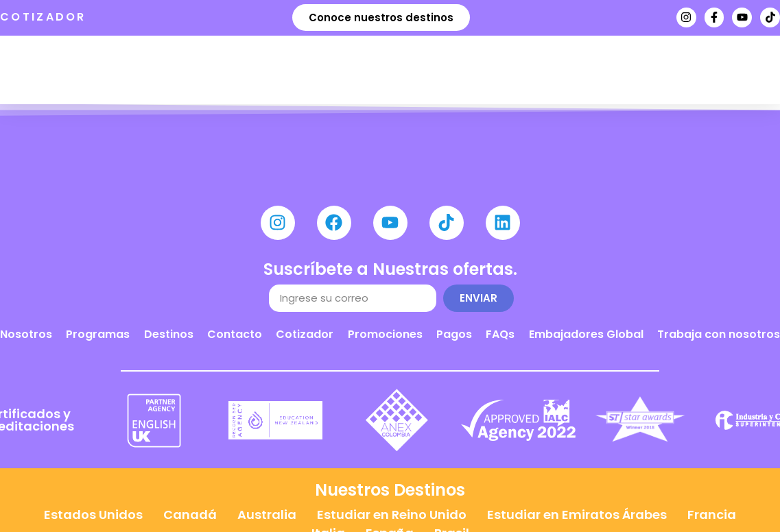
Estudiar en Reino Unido (392, 515)
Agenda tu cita (600, 47)
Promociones (385, 334)
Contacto (235, 334)
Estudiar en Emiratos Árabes (577, 515)
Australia (267, 515)
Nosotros (26, 334)
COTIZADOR (43, 17)
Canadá (190, 515)
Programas (98, 334)
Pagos (454, 334)
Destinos (169, 334)
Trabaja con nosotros (719, 334)
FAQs (500, 334)
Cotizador (305, 334)
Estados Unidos (93, 515)
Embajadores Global (586, 334)
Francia (712, 515)
